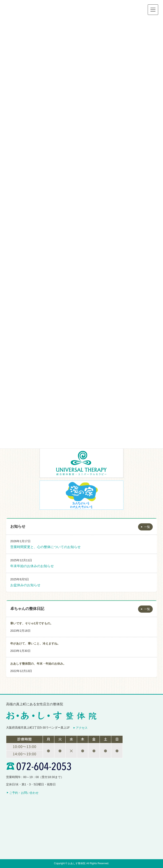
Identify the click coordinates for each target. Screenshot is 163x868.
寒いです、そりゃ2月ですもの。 (32, 623)
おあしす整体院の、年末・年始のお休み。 (38, 664)
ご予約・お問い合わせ (24, 793)
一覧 (147, 527)
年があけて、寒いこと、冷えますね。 (35, 643)
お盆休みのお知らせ (25, 585)
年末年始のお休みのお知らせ (32, 566)
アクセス (82, 728)
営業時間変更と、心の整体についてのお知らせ (45, 547)
